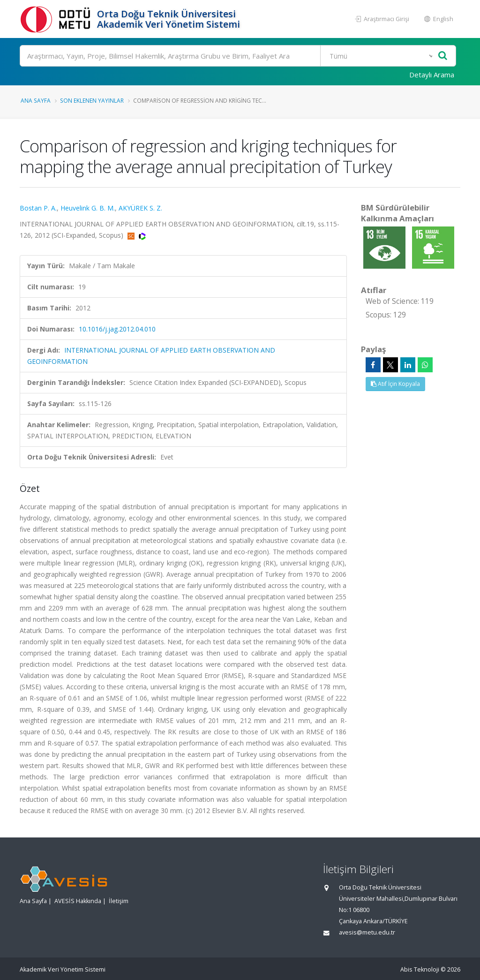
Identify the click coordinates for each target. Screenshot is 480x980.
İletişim (119, 901)
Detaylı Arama (432, 75)
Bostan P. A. (38, 208)
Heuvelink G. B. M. (88, 208)
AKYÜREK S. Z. (140, 208)
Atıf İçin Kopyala (395, 384)
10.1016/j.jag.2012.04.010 (117, 329)
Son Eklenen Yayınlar (92, 100)
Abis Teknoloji (420, 969)
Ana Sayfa (36, 100)
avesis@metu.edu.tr (367, 932)
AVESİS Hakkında (78, 901)
